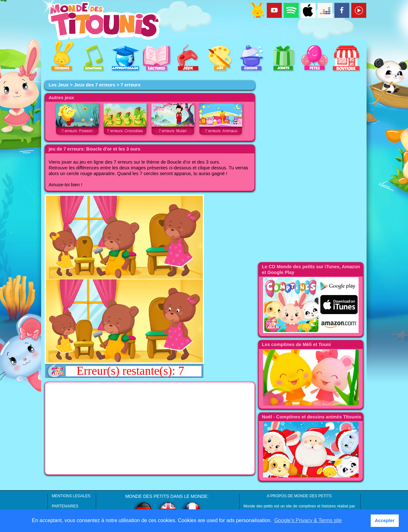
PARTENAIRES (65, 506)
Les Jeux (58, 85)
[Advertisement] (150, 428)
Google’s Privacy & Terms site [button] (308, 520)
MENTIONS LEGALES (71, 496)
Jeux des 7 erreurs (95, 85)
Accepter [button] (385, 521)
